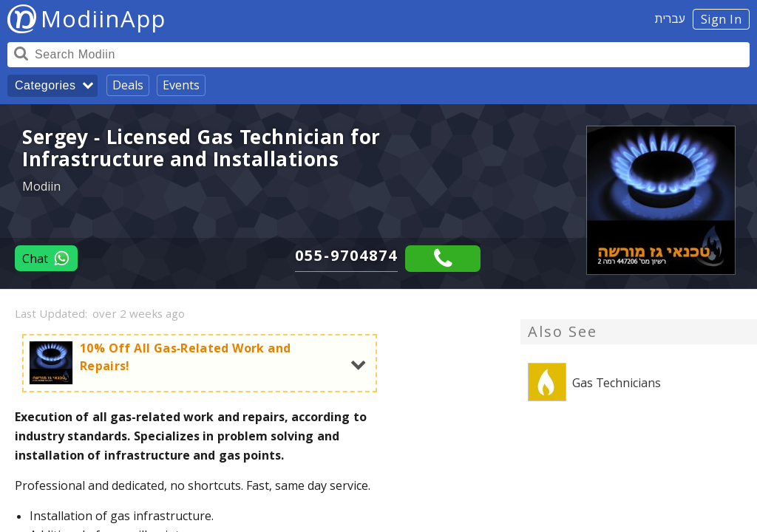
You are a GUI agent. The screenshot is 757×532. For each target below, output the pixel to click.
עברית (670, 18)
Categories (45, 85)
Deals (128, 85)
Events (181, 85)
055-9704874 (346, 255)
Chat (46, 258)
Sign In (722, 19)
